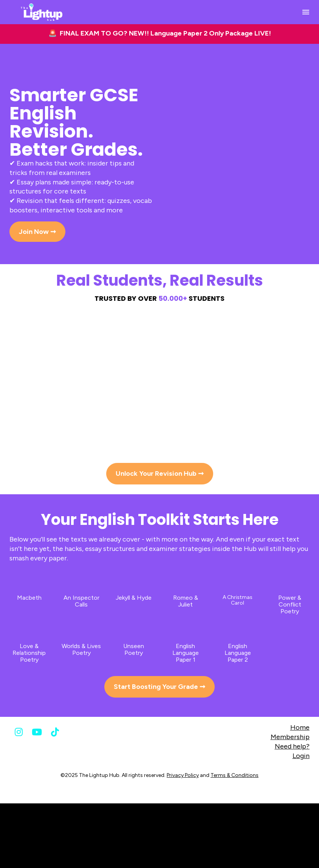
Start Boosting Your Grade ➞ (159, 687)
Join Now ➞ (37, 232)
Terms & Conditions (235, 775)
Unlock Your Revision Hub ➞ (160, 473)
